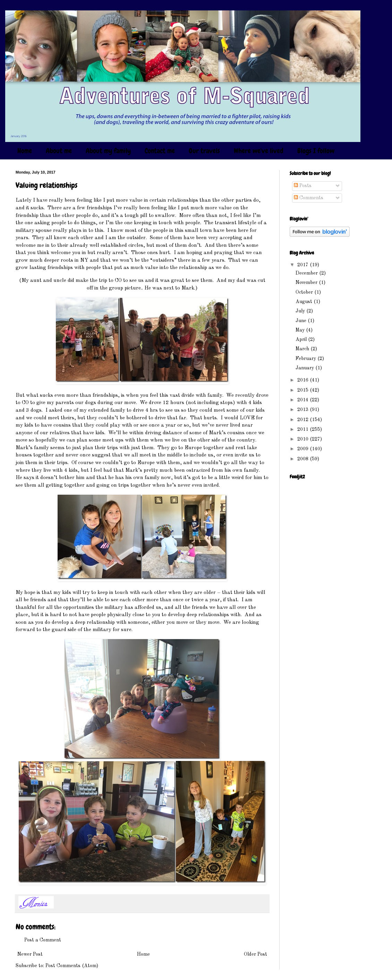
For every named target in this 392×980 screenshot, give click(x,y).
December (307, 273)
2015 (304, 390)
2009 (304, 449)
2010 (304, 439)
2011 (304, 429)
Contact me (160, 151)
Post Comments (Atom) (72, 966)
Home (25, 151)
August (305, 302)
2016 (304, 380)
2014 (304, 400)
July (301, 311)
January (305, 368)
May (301, 330)
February (306, 359)
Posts (303, 186)
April (302, 340)
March (303, 349)
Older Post (255, 954)
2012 (304, 420)
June (302, 321)
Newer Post (30, 954)
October (305, 292)
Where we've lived (259, 151)
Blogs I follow (316, 151)
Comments (309, 198)
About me (59, 151)
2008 (304, 459)
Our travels (204, 151)
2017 (304, 265)
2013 (304, 410)
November (307, 283)
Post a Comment (43, 940)
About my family (108, 151)
